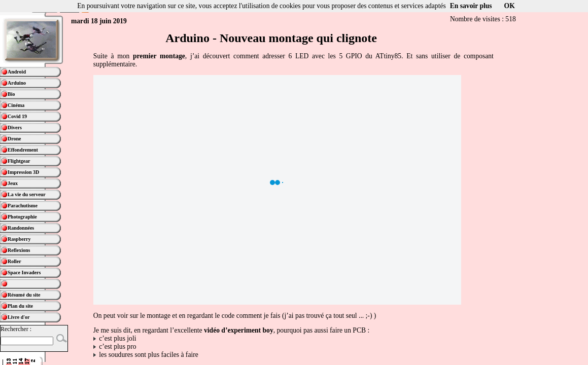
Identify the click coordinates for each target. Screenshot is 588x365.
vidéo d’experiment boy (239, 330)
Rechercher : (16, 329)
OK (510, 6)
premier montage (159, 56)
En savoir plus (471, 6)
